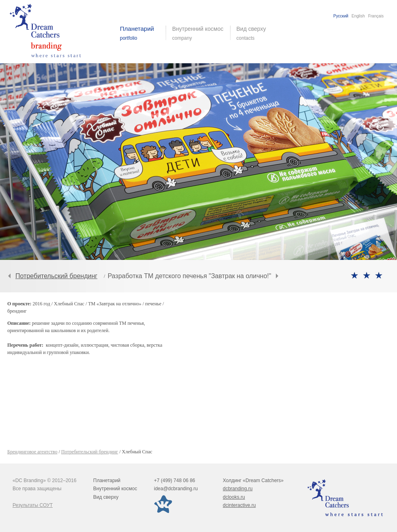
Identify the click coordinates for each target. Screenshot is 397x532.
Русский (341, 16)
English (358, 16)
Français (376, 16)
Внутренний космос (115, 489)
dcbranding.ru (238, 489)
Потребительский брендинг (56, 276)
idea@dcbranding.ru (176, 489)
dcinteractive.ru (239, 505)
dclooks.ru (234, 497)
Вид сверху (256, 33)
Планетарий (107, 481)
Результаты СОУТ (33, 505)
